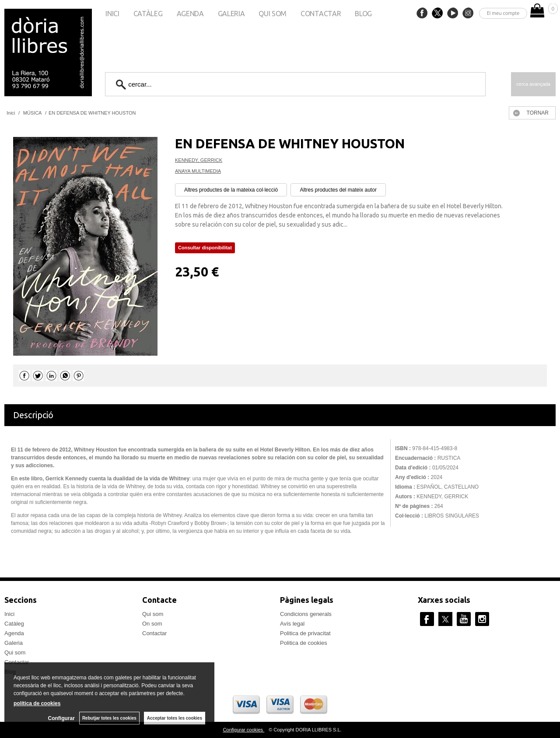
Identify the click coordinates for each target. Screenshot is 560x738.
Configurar (61, 718)
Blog (363, 14)
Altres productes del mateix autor (338, 190)
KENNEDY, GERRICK (199, 160)
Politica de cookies (304, 643)
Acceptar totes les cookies (175, 718)
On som (152, 624)
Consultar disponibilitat (205, 248)
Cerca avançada (533, 84)
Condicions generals (306, 614)
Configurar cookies (243, 730)
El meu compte (503, 13)
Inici (112, 14)
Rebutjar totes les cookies (109, 718)
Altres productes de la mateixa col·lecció (231, 190)
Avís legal (292, 624)
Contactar (321, 14)
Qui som (273, 14)
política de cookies (37, 703)
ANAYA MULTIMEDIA (198, 171)
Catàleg (148, 14)
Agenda (190, 14)
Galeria (231, 14)
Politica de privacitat (305, 633)
